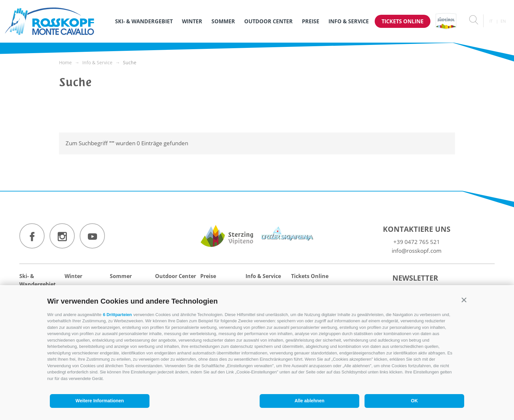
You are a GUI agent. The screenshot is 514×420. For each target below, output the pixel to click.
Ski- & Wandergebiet (144, 21)
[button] (464, 300)
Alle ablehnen (309, 401)
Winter (192, 21)
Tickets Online (403, 21)
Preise (311, 21)
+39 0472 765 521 (417, 242)
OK (415, 401)
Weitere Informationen (100, 401)
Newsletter (415, 278)
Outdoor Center (268, 21)
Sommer (223, 21)
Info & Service (349, 21)
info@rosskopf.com (417, 251)
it (491, 21)
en (503, 21)
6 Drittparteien (117, 315)
